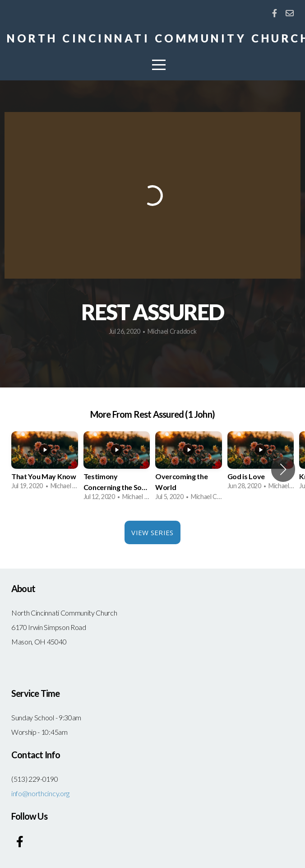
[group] (45, 464)
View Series (152, 532)
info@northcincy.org (40, 793)
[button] (283, 469)
